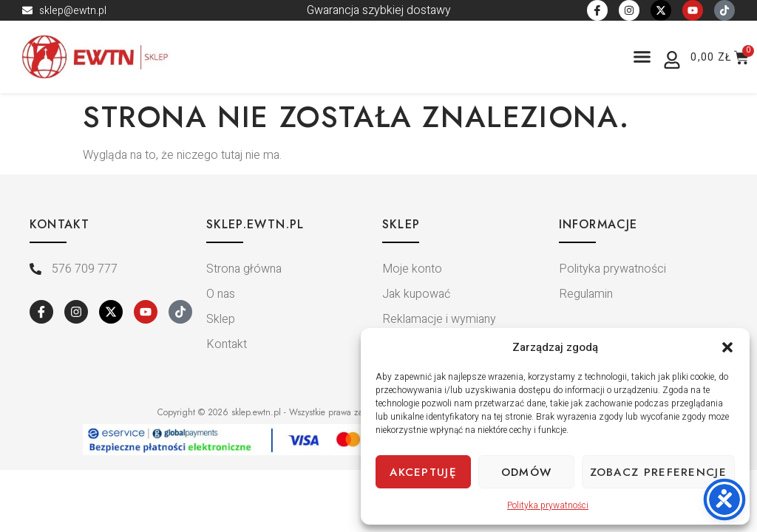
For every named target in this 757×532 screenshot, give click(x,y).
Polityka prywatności (548, 505)
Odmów (527, 472)
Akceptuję (423, 472)
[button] (727, 347)
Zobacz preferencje (658, 472)
